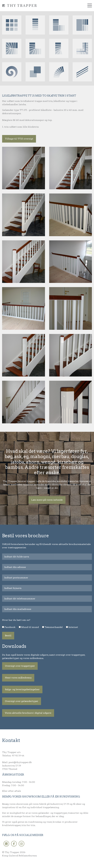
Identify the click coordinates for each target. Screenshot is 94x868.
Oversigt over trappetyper (20, 666)
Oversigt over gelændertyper (22, 701)
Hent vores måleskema (18, 678)
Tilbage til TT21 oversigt (19, 139)
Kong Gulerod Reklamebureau (20, 856)
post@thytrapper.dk (20, 762)
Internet (73, 627)
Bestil (8, 636)
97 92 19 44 (18, 756)
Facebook (10, 627)
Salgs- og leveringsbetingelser (22, 689)
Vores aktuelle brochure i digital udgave (28, 713)
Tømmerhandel (54, 627)
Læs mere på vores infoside (47, 500)
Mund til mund (30, 627)
